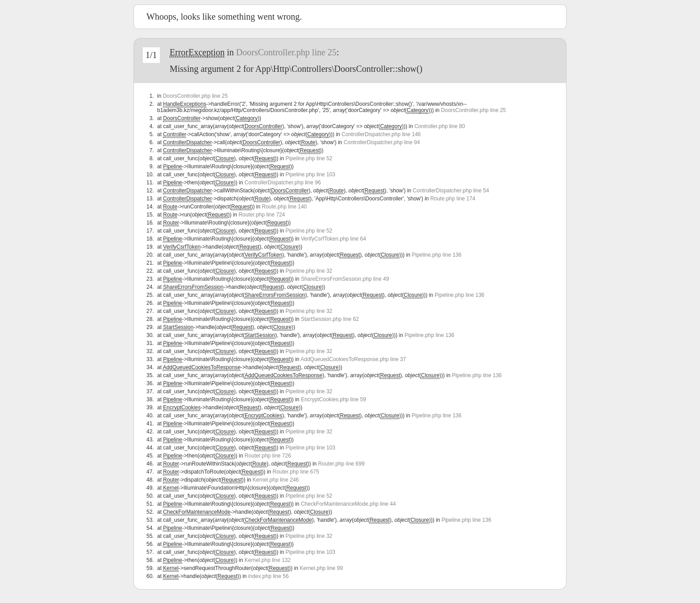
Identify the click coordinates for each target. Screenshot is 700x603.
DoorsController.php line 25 (286, 52)
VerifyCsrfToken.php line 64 (333, 239)
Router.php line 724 (262, 215)
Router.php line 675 (296, 472)
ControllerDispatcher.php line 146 (381, 134)
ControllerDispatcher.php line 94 (382, 142)
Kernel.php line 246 (276, 480)
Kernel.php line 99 (321, 568)
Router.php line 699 (342, 464)
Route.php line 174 (453, 199)
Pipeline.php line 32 (309, 271)
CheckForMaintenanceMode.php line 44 (348, 504)
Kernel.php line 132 (268, 560)
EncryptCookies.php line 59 (333, 399)
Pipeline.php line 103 (310, 175)
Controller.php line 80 (440, 126)
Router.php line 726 (268, 456)
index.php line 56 (269, 576)
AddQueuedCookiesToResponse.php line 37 (353, 359)
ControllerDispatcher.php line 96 (283, 183)
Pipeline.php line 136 (436, 255)
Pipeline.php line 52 (309, 158)
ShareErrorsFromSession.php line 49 (345, 279)
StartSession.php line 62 (330, 319)
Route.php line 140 (284, 207)
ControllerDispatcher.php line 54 (451, 191)
